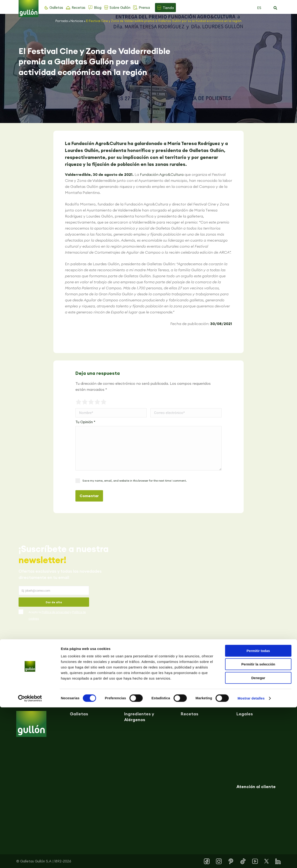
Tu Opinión (85, 422)
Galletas (56, 8)
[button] (275, 8)
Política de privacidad (55, 612)
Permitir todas (258, 811)
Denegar (258, 838)
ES (259, 8)
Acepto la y (57, 615)
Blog (98, 8)
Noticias (77, 21)
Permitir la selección (258, 825)
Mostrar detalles (251, 859)
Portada (62, 21)
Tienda (168, 8)
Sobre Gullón (120, 8)
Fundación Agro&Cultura (162, 174)
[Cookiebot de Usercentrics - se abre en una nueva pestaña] (30, 859)
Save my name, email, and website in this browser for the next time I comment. (134, 481)
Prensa (144, 8)
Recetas (79, 8)
